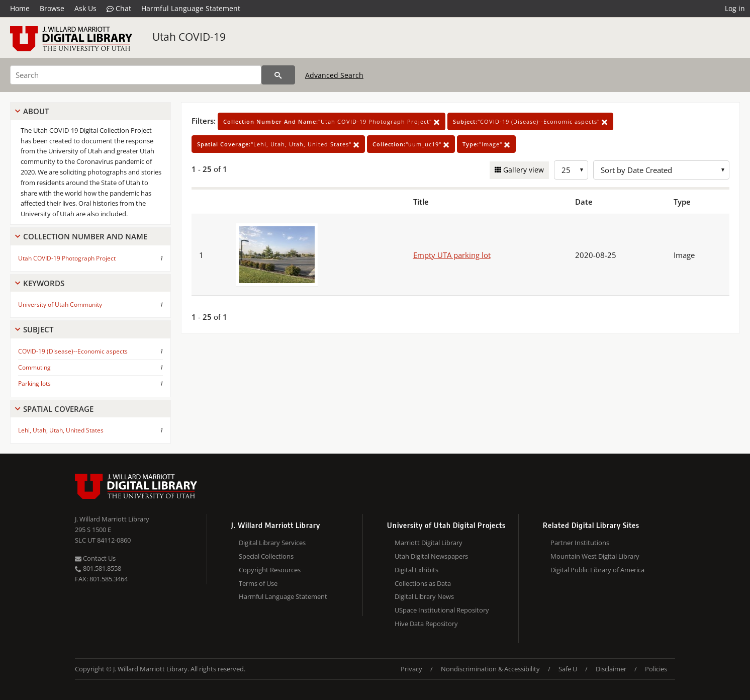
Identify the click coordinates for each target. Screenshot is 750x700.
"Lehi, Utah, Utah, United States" (278, 144)
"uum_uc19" (411, 144)
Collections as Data (423, 583)
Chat (119, 9)
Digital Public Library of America (597, 570)
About (36, 111)
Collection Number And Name (85, 236)
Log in (735, 8)
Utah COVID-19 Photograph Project (67, 258)
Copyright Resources (270, 570)
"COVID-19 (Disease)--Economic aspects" (530, 121)
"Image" (486, 144)
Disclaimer (611, 669)
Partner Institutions (580, 543)
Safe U (568, 669)
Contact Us (95, 558)
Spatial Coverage (58, 409)
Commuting (34, 367)
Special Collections (266, 556)
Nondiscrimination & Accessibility (490, 669)
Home (20, 8)
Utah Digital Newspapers (431, 556)
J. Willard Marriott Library (112, 519)
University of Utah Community (60, 304)
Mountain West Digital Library (595, 556)
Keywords (44, 283)
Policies (656, 669)
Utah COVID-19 (189, 37)
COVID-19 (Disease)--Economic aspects (73, 351)
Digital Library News (424, 596)
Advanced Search (334, 75)
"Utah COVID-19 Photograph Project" (332, 121)
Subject (38, 329)
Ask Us (85, 8)
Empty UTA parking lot (452, 255)
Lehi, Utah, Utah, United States (61, 430)
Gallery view (523, 170)
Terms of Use (258, 583)
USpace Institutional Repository (442, 610)
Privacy (411, 669)
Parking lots (34, 383)
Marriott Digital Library (429, 543)
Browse (52, 8)
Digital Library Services (272, 543)
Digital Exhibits (416, 570)
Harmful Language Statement (191, 8)
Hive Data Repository (426, 624)
